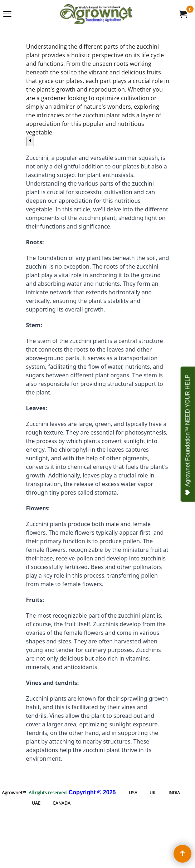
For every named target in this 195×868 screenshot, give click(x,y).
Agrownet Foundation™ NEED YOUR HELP (188, 435)
